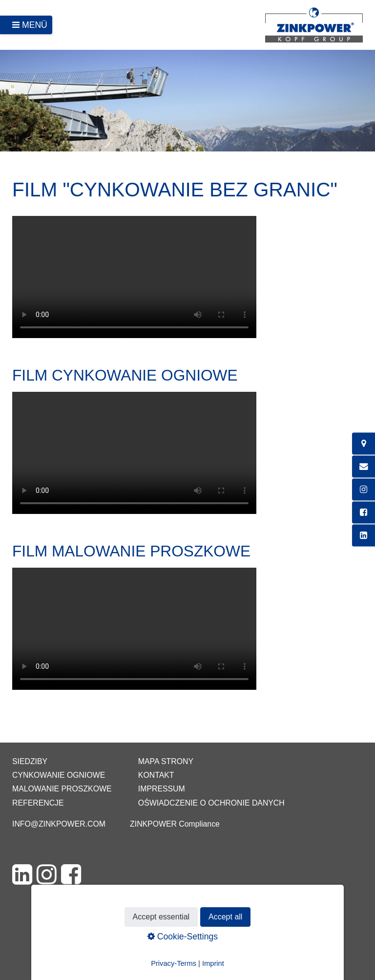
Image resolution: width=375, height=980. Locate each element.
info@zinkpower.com (59, 824)
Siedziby (30, 761)
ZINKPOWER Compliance (175, 824)
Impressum (162, 789)
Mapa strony (166, 761)
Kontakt (156, 775)
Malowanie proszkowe (62, 789)
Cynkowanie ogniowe (59, 775)
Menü (35, 25)
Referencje (38, 803)
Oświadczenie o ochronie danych (211, 803)
